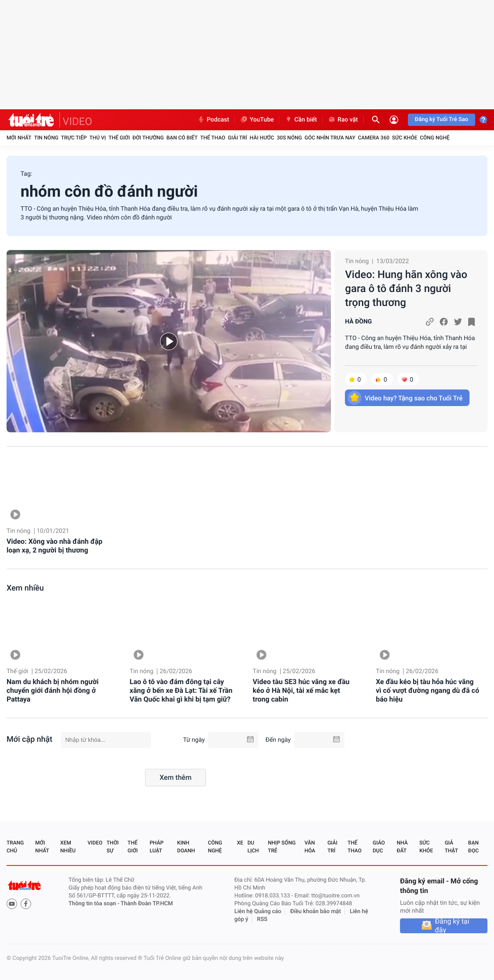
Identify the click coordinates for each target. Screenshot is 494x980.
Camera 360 (374, 138)
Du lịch (253, 847)
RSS (262, 919)
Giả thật (451, 847)
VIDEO (77, 122)
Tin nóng (46, 138)
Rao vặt (343, 120)
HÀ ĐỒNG (358, 322)
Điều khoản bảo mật (316, 912)
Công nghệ (435, 138)
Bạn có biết (182, 138)
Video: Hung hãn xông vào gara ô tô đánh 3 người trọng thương (406, 288)
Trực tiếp (74, 138)
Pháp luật (157, 847)
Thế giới (119, 138)
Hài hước (262, 138)
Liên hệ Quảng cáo (258, 912)
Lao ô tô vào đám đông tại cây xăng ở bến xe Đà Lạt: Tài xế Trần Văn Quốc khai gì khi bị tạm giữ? (181, 690)
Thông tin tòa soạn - (95, 904)
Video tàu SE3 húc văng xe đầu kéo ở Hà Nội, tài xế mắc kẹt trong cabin (301, 690)
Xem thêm (176, 777)
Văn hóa (310, 847)
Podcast (213, 120)
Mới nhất (19, 138)
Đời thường (148, 138)
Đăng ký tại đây (452, 926)
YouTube (257, 120)
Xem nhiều (25, 588)
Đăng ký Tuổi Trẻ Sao (442, 120)
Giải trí (237, 138)
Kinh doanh (186, 847)
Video (95, 843)
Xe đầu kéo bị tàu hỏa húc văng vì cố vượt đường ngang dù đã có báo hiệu (428, 690)
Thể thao (213, 138)
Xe (240, 843)
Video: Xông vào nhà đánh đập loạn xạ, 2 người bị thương (54, 546)
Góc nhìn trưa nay (330, 138)
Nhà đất (402, 847)
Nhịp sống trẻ (282, 847)
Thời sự (113, 847)
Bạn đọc (473, 847)
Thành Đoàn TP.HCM (147, 904)
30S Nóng (289, 138)
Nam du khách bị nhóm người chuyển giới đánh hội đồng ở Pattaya (52, 690)
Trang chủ (15, 847)
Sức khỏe (405, 138)
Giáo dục (379, 847)
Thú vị (97, 138)
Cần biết (301, 120)
